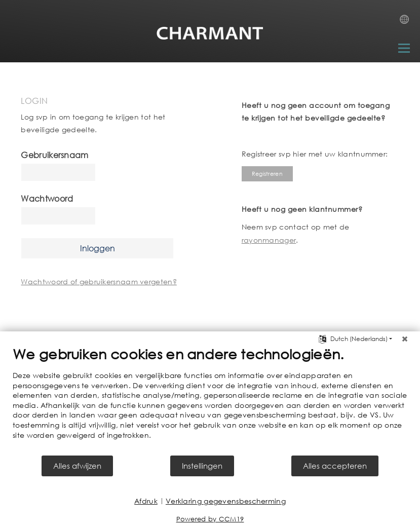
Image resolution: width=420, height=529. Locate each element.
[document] (210, 400)
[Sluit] (405, 339)
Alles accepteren (335, 466)
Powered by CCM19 (210, 519)
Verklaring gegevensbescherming (226, 501)
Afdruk (146, 501)
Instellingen (202, 466)
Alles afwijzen (77, 466)
